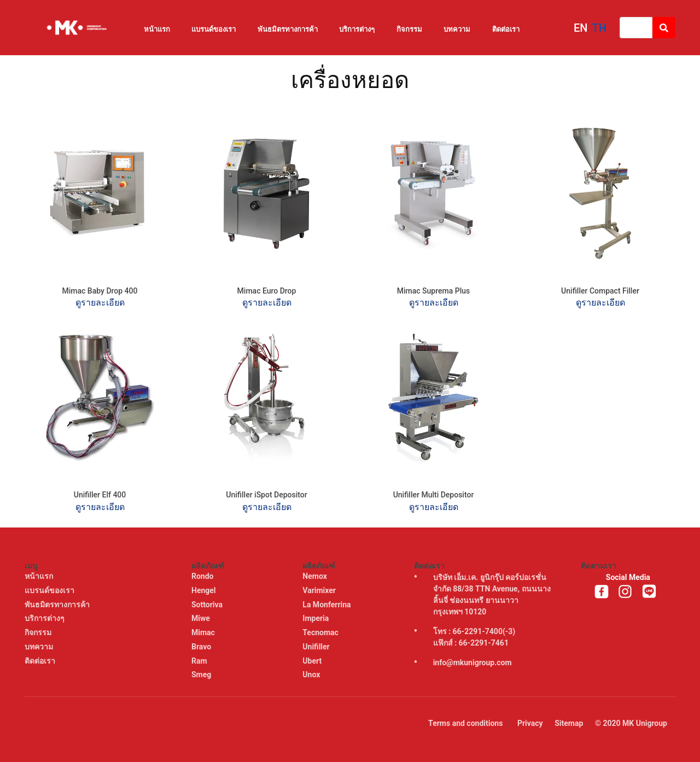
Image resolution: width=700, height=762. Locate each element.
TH (599, 28)
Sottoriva (208, 605)
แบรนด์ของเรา (214, 29)
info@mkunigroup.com (472, 663)
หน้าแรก (157, 29)
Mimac (204, 632)
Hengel (205, 590)
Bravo (202, 647)
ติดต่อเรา (506, 29)
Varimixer (320, 590)
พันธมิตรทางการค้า (288, 29)
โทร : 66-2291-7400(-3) (474, 631)
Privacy (530, 723)
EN (581, 28)
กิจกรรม (409, 29)
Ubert (313, 661)
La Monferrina (328, 605)
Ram (200, 661)
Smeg (202, 675)
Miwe (202, 618)
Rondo (203, 576)
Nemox (316, 576)
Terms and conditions (465, 723)
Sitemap (569, 723)
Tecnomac (321, 632)
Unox (312, 675)
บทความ (457, 29)
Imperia (316, 618)
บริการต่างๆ (357, 29)
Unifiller (317, 647)
